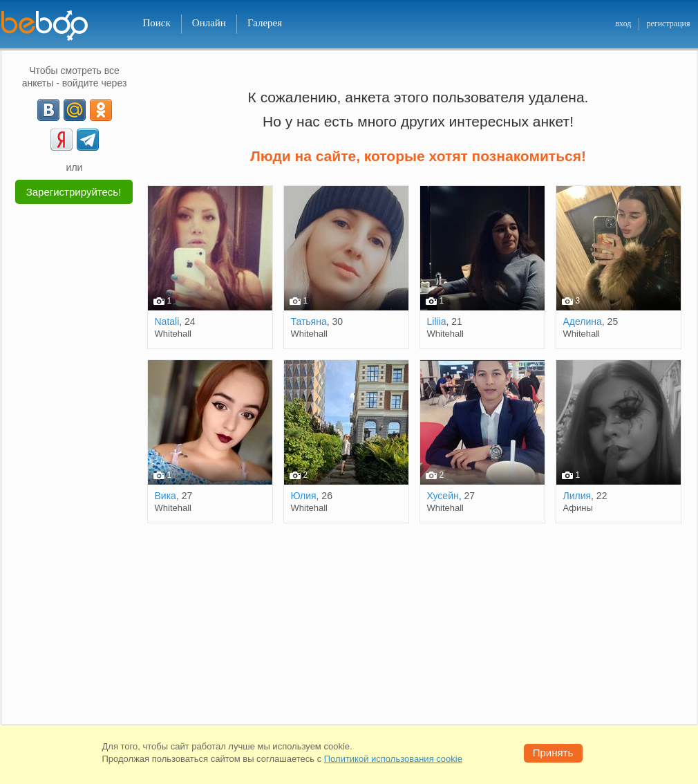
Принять (553, 753)
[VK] (48, 110)
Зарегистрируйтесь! (74, 192)
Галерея (265, 23)
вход (623, 24)
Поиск (157, 23)
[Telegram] (88, 140)
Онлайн (209, 23)
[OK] (101, 110)
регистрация (668, 24)
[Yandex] (62, 140)
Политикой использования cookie (393, 759)
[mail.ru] (75, 110)
